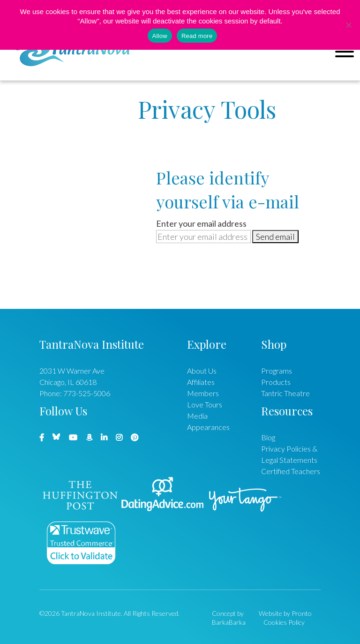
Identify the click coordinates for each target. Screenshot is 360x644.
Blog (268, 437)
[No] (348, 25)
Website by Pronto (285, 613)
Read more (197, 36)
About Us (202, 371)
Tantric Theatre (285, 393)
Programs (277, 371)
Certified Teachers (291, 471)
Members (203, 393)
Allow (160, 36)
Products (276, 382)
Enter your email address (201, 223)
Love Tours (205, 404)
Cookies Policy (284, 622)
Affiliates (201, 382)
